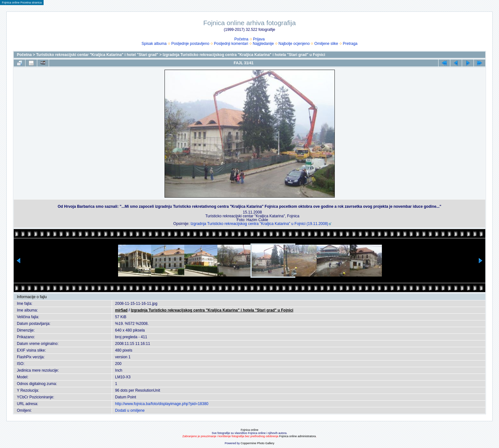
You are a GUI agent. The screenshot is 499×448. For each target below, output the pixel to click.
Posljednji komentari (231, 44)
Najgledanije (263, 44)
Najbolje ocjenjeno (294, 44)
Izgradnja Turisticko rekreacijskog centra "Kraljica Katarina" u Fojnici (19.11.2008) (260, 224)
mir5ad (121, 310)
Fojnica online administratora (297, 436)
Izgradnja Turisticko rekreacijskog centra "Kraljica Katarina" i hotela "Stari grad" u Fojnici (244, 55)
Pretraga (350, 44)
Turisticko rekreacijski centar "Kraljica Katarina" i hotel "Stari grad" (97, 55)
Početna (241, 39)
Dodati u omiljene (130, 410)
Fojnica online (250, 430)
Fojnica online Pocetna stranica (22, 3)
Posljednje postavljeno (190, 44)
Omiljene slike (326, 44)
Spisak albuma (154, 44)
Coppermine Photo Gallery (257, 443)
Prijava (259, 39)
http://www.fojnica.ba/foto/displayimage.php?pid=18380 (162, 404)
